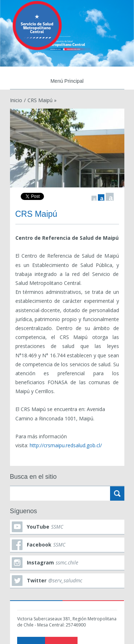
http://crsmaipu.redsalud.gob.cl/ (66, 445)
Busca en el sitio (33, 477)
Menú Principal (67, 81)
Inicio (16, 100)
